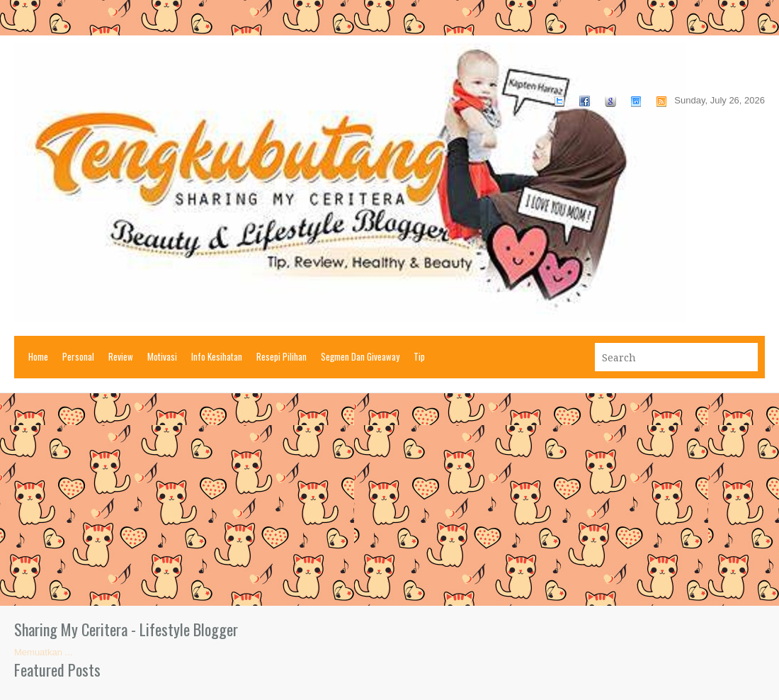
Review (121, 356)
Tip (419, 356)
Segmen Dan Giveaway (360, 356)
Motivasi (162, 356)
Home (38, 356)
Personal (78, 356)
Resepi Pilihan (282, 356)
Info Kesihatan (217, 356)
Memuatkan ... (43, 652)
